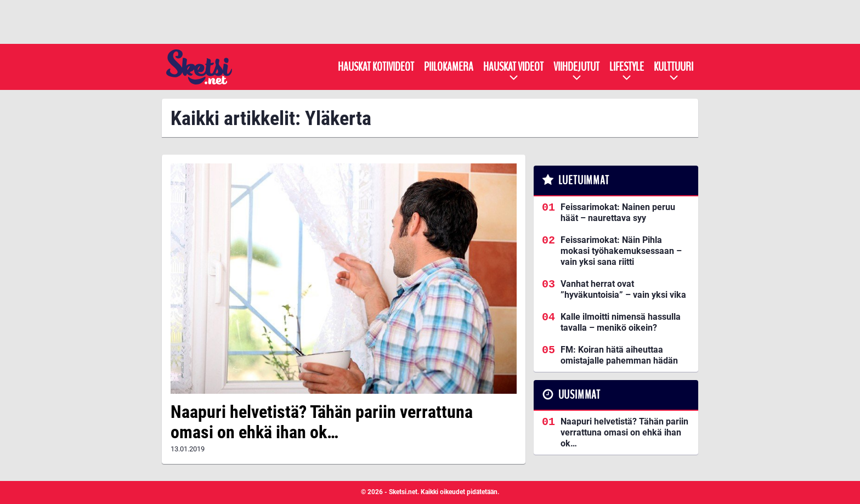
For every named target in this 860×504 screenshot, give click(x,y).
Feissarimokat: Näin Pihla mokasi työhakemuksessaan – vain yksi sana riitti (621, 251)
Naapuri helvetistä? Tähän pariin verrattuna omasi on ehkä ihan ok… (322, 422)
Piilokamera (449, 67)
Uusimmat (579, 395)
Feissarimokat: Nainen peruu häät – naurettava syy (618, 213)
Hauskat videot (513, 67)
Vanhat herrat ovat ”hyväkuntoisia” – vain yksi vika (623, 289)
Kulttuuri (674, 67)
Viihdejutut (576, 67)
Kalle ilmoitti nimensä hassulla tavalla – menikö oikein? (621, 322)
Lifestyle (627, 67)
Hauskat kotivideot (376, 67)
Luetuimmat (584, 180)
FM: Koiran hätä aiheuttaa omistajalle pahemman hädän (619, 355)
